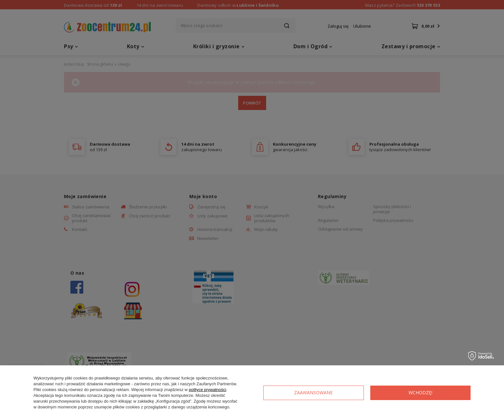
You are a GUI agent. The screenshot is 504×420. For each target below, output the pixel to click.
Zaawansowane (313, 393)
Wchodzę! (420, 393)
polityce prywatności (207, 390)
